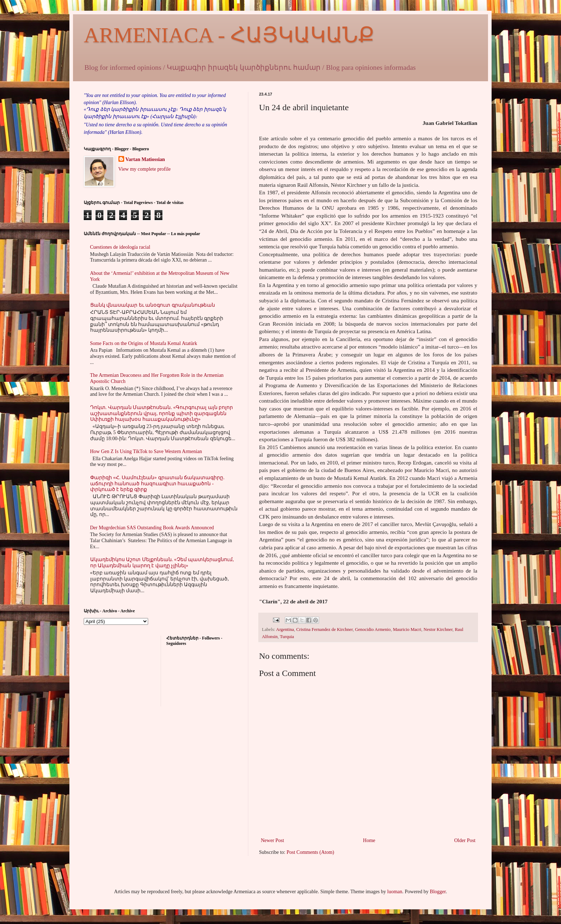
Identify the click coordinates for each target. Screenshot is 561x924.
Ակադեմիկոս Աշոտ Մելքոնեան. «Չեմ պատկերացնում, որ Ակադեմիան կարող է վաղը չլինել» (162, 563)
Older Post (465, 840)
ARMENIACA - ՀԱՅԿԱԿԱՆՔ (229, 35)
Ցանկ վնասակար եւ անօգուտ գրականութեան (153, 305)
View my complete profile (145, 169)
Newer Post (272, 840)
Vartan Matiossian (145, 159)
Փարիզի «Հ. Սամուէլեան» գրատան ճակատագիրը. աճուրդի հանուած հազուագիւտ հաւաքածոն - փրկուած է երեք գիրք (157, 484)
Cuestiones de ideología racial (120, 247)
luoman (395, 892)
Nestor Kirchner (438, 629)
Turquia (287, 637)
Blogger (438, 892)
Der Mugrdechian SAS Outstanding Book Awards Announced (152, 528)
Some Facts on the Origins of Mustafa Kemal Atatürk (144, 343)
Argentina (285, 629)
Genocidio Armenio (373, 629)
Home (369, 840)
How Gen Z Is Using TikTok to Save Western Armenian (146, 451)
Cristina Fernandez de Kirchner (325, 629)
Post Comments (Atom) (310, 852)
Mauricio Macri (407, 629)
